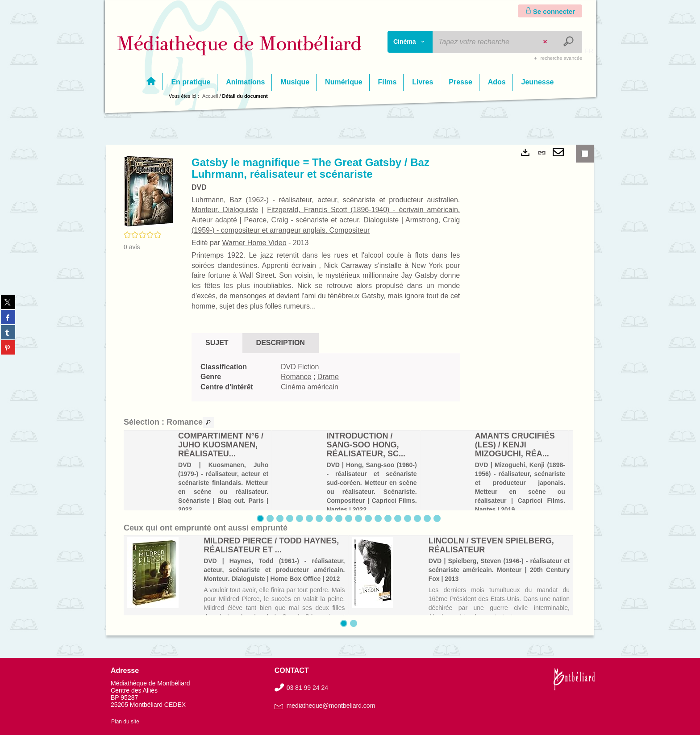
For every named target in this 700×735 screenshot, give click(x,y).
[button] (149, 191)
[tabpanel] (326, 378)
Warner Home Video (254, 243)
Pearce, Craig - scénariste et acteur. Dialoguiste (322, 220)
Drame (328, 377)
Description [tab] (281, 343)
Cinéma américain (310, 387)
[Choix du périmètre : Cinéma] (410, 42)
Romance (296, 377)
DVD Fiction (300, 367)
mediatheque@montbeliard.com (331, 706)
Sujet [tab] (217, 343)
